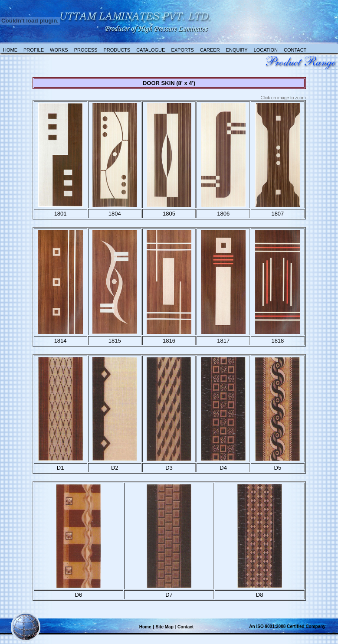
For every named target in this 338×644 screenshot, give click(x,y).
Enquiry (237, 50)
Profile (34, 50)
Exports (182, 50)
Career (210, 50)
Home (10, 50)
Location (266, 50)
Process (86, 50)
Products (117, 50)
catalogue (151, 50)
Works (59, 50)
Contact (295, 50)
